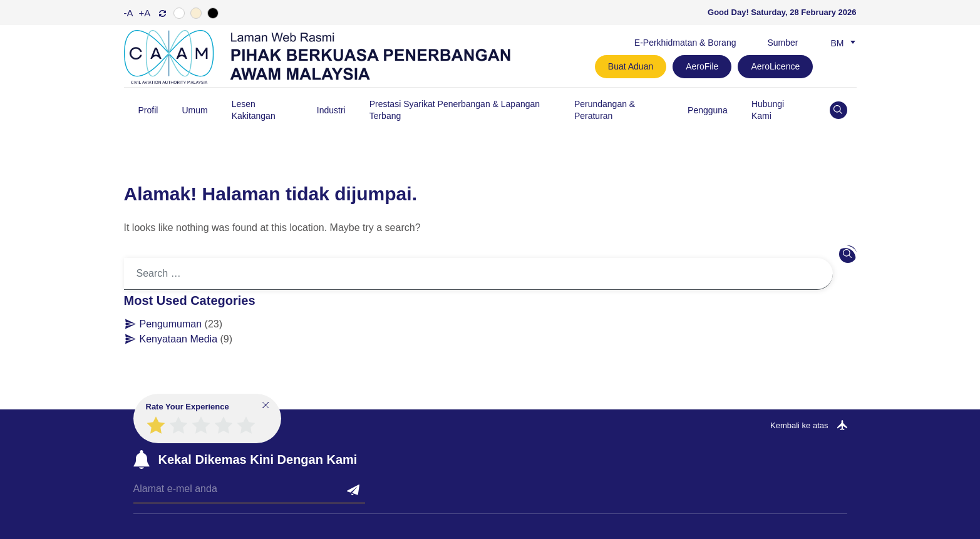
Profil (148, 110)
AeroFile (702, 66)
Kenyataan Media (179, 339)
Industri (331, 110)
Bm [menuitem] (838, 43)
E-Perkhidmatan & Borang (685, 43)
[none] (841, 43)
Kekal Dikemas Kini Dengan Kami (258, 459)
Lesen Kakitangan (254, 110)
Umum (194, 110)
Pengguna (708, 110)
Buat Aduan (631, 66)
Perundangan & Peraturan (605, 110)
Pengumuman (171, 324)
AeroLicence (775, 66)
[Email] (249, 492)
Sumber (782, 43)
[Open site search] (838, 110)
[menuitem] (841, 43)
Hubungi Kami (768, 110)
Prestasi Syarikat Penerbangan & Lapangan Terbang (455, 110)
